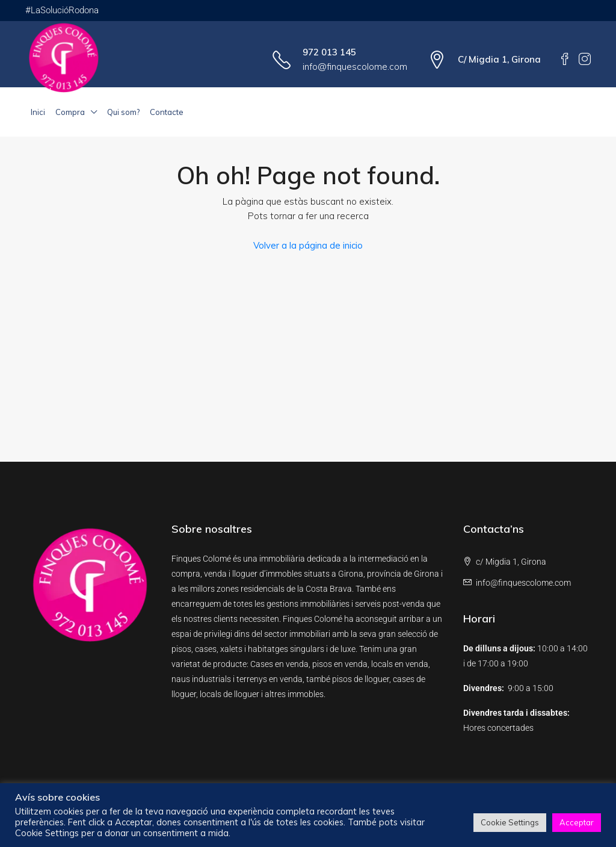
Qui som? (123, 112)
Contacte (167, 112)
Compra (70, 112)
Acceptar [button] (577, 822)
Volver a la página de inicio (308, 245)
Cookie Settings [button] (510, 822)
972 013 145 (329, 52)
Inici (38, 112)
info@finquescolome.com (355, 67)
